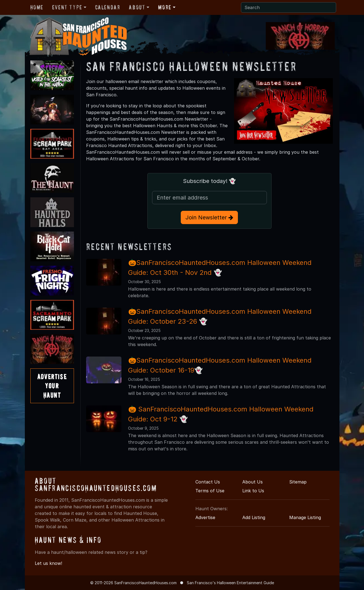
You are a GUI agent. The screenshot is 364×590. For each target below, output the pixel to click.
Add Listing (254, 517)
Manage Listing (305, 517)
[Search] (289, 7)
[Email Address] (209, 198)
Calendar (108, 7)
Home (37, 7)
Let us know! (48, 563)
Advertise (205, 517)
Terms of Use (210, 491)
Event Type (67, 7)
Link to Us (253, 491)
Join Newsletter (209, 217)
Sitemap (298, 482)
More (165, 7)
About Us (253, 482)
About (137, 7)
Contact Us (208, 482)
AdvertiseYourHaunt (52, 386)
